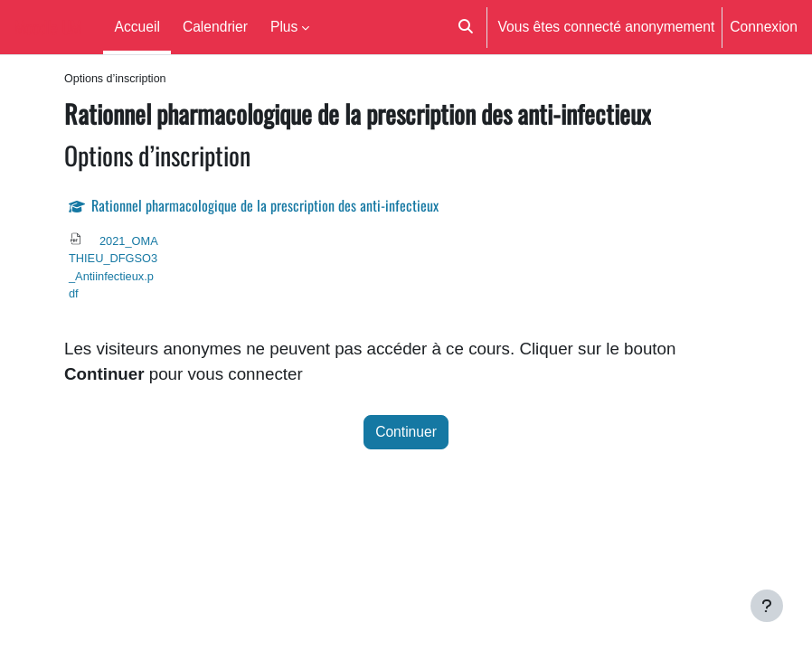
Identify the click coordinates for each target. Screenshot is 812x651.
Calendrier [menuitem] (215, 26)
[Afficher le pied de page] (767, 606)
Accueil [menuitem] (137, 26)
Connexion (764, 26)
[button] (466, 27)
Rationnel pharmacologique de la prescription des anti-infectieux (265, 205)
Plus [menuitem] (284, 26)
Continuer (406, 431)
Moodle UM (48, 27)
